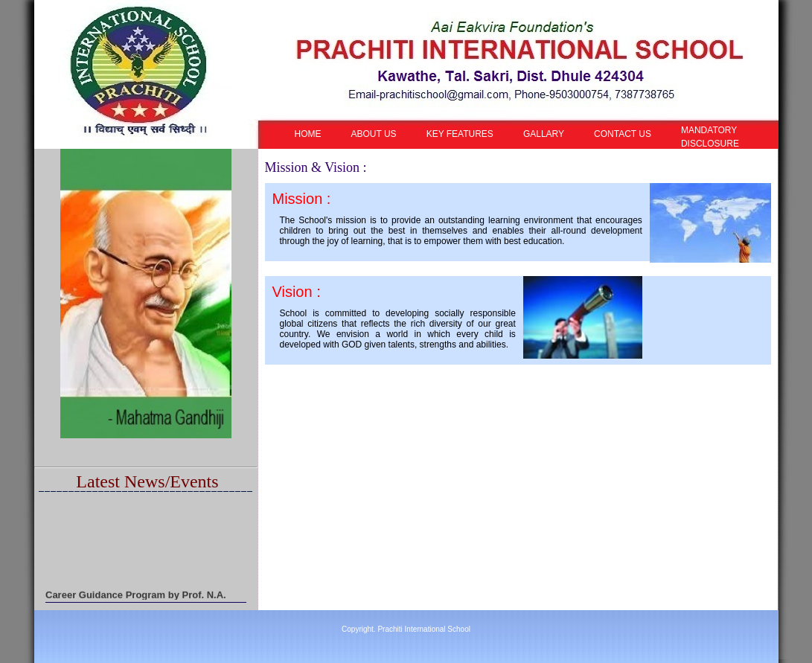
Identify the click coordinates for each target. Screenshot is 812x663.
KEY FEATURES (460, 134)
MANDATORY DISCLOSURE (710, 137)
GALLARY (544, 134)
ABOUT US (374, 134)
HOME (308, 134)
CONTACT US (623, 134)
